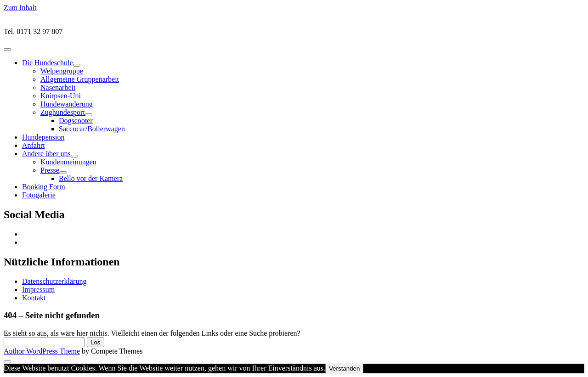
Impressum (38, 290)
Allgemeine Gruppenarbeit (80, 79)
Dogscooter (76, 121)
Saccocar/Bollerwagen (92, 129)
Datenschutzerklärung (54, 281)
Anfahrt (34, 145)
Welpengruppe (62, 71)
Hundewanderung (67, 104)
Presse (50, 170)
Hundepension (43, 137)
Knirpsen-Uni (61, 96)
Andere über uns (46, 154)
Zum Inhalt (20, 8)
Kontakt (34, 298)
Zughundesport (63, 112)
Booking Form (44, 187)
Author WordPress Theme (42, 351)
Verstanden (344, 369)
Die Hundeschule (48, 63)
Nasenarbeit (58, 87)
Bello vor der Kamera (91, 178)
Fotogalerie (39, 195)
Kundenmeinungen (68, 162)
